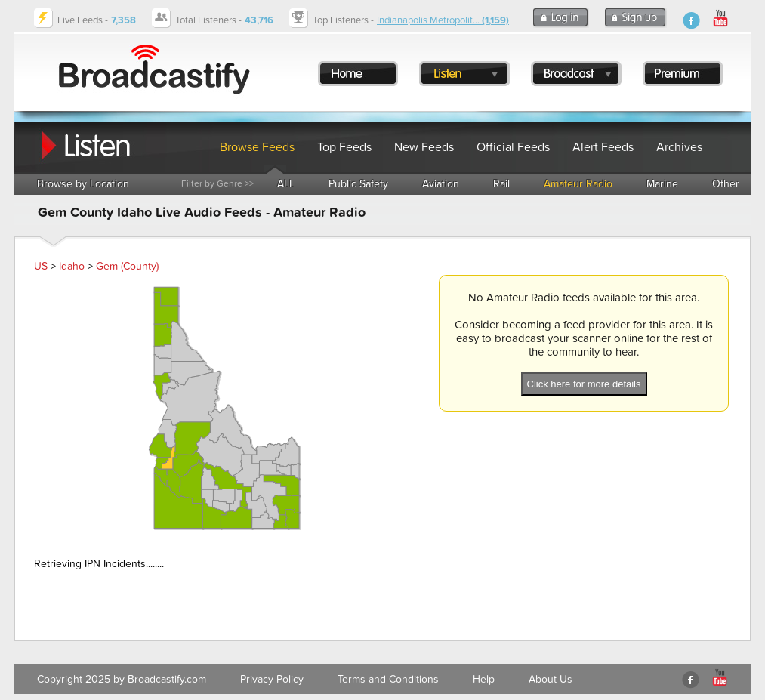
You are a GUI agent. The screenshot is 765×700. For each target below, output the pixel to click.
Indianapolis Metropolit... (443, 20)
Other (726, 184)
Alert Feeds (603, 147)
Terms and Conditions (388, 679)
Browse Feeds (257, 147)
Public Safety (358, 184)
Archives (679, 147)
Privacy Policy (272, 679)
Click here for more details (584, 384)
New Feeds (424, 147)
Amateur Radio (578, 184)
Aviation (441, 184)
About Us (551, 679)
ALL (286, 184)
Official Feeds (513, 147)
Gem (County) (127, 266)
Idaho (72, 266)
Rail (501, 184)
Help (484, 679)
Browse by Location (83, 184)
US (41, 266)
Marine (662, 184)
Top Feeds (344, 147)
